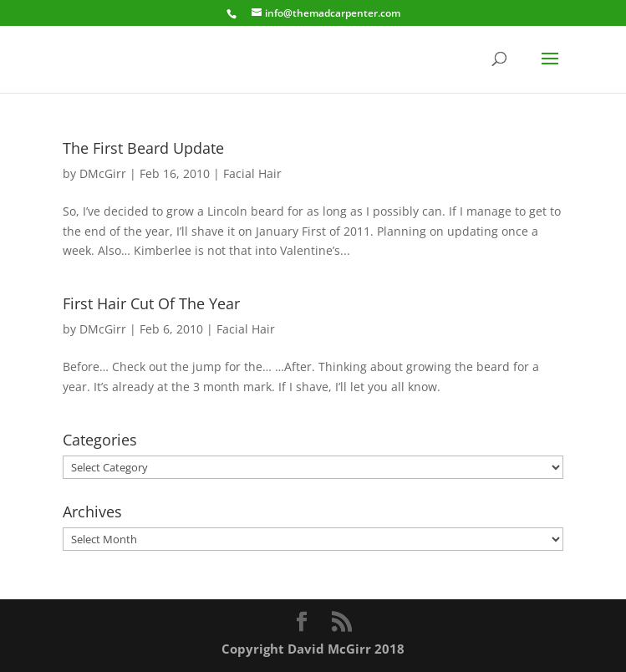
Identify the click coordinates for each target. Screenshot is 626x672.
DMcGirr (103, 173)
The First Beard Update (143, 148)
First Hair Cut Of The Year (151, 303)
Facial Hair (252, 173)
